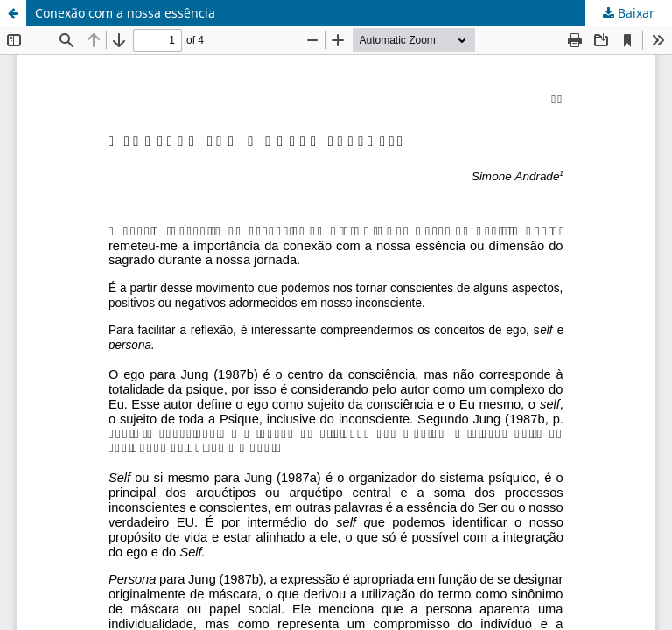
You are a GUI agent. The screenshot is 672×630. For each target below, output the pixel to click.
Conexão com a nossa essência (125, 13)
